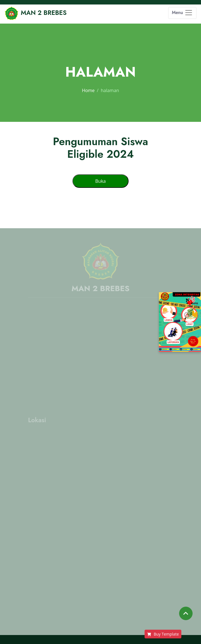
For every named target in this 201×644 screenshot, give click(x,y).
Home (88, 90)
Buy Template (163, 634)
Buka (100, 181)
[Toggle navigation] (182, 13)
